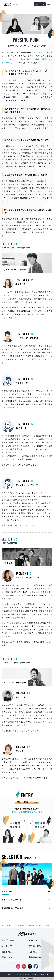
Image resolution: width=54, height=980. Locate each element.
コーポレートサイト (39, 975)
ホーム (4, 925)
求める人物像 (7, 891)
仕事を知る (7, 952)
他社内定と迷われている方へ (14, 908)
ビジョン (33, 940)
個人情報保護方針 (23, 975)
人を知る (33, 952)
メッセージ (7, 946)
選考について (13, 925)
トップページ (8, 940)
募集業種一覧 (35, 957)
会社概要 (9, 975)
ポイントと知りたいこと (12, 900)
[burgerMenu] (50, 4)
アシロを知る (35, 946)
